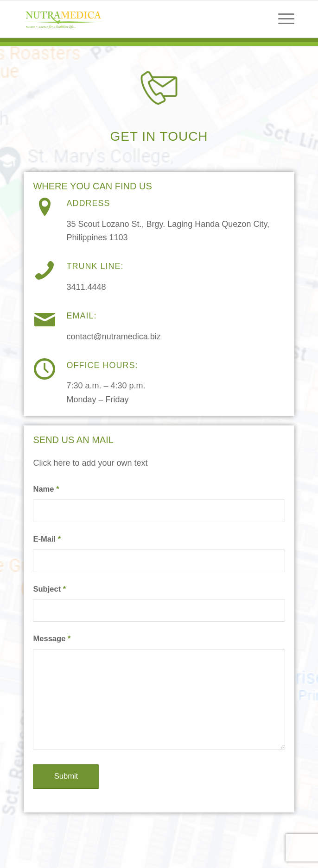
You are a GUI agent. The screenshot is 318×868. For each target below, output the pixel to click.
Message (52, 639)
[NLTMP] (132, 19)
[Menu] (282, 19)
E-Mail (47, 539)
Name (46, 489)
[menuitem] (282, 19)
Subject (49, 589)
